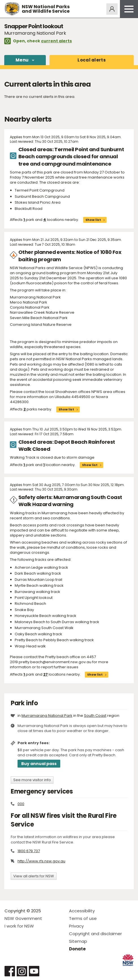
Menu (22, 60)
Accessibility (82, 911)
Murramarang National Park (47, 716)
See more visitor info (32, 780)
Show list (93, 220)
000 (21, 804)
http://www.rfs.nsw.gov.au (41, 861)
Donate (77, 949)
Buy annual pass (39, 764)
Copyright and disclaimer (95, 934)
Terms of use (83, 918)
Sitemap (78, 941)
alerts (92, 60)
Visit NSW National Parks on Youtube (34, 971)
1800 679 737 (29, 851)
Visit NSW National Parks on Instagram (22, 971)
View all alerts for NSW (34, 876)
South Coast (95, 716)
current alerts (56, 41)
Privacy (76, 926)
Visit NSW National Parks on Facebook (10, 971)
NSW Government (23, 918)
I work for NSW (19, 926)
